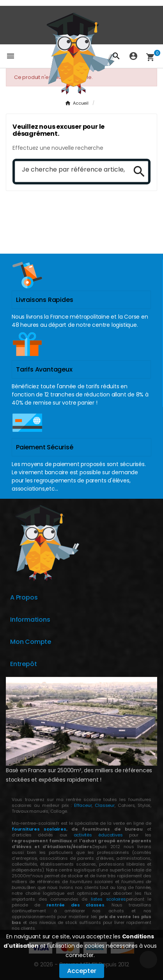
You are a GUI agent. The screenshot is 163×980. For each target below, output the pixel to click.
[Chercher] (71, 170)
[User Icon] (133, 56)
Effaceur (83, 805)
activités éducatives (98, 835)
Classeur (104, 805)
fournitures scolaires (39, 829)
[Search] (136, 172)
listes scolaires (108, 899)
